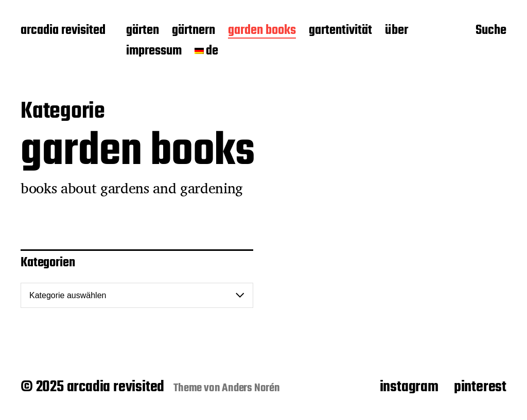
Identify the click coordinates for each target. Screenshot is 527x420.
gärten (143, 31)
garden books (262, 31)
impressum (154, 51)
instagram (409, 387)
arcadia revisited (63, 31)
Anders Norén (251, 388)
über (397, 31)
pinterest (480, 387)
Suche (491, 31)
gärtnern (194, 31)
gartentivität (340, 31)
